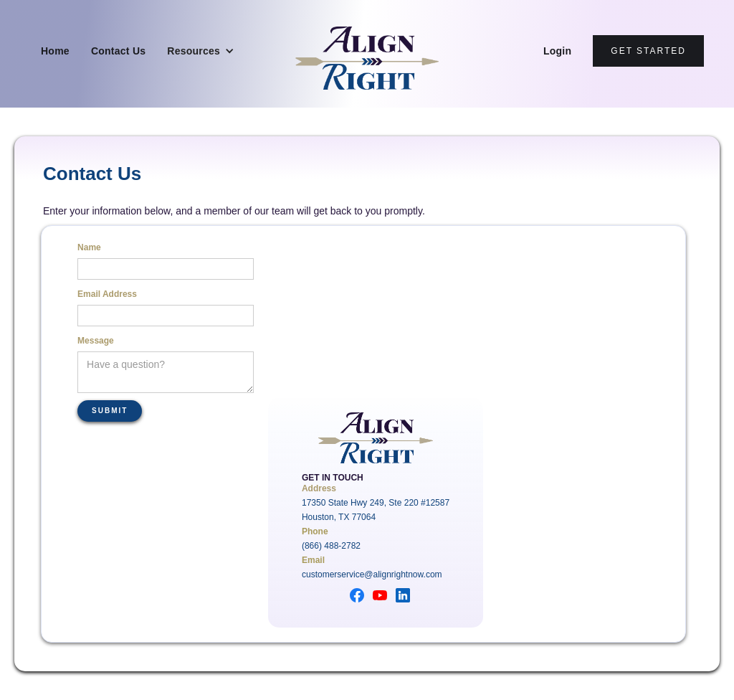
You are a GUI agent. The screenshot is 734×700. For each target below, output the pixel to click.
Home (55, 51)
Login (557, 51)
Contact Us (118, 51)
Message (96, 341)
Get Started (648, 51)
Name (89, 247)
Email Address (107, 294)
